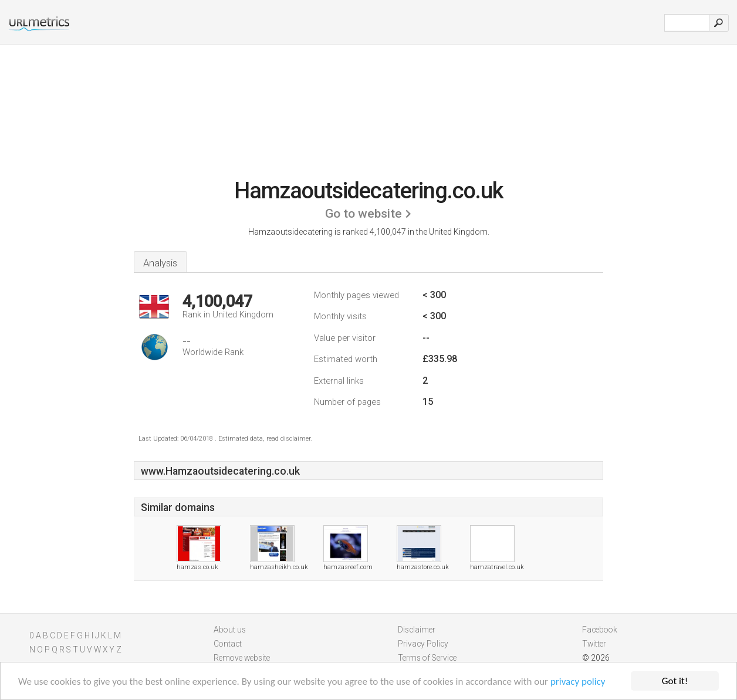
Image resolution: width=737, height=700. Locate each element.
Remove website (242, 658)
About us (230, 630)
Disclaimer (417, 630)
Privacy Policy (423, 644)
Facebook (600, 630)
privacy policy (578, 682)
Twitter (594, 644)
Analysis (160, 263)
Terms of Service (427, 658)
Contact (228, 644)
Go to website (364, 214)
